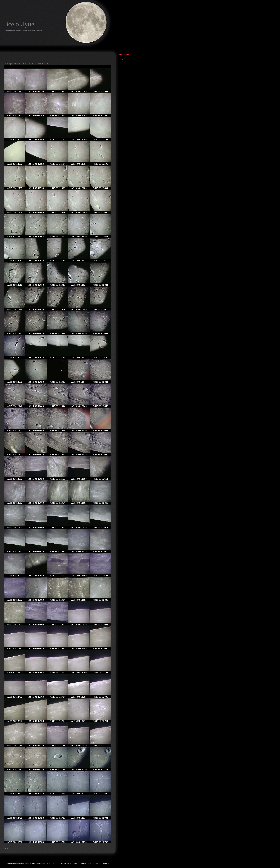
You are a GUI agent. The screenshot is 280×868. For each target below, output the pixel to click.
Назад (7, 848)
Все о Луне (19, 24)
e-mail (122, 59)
